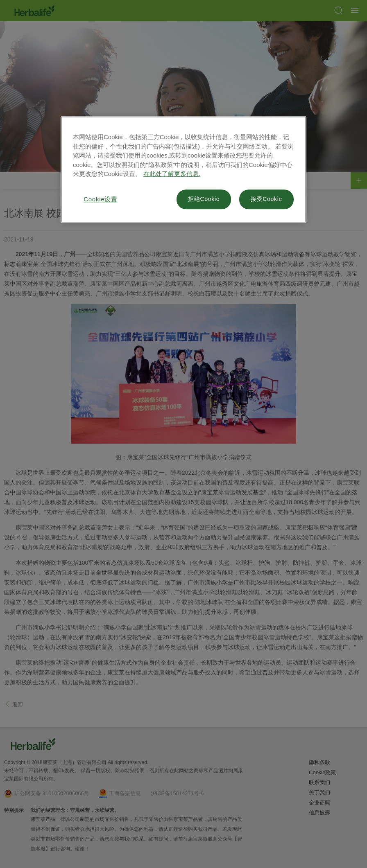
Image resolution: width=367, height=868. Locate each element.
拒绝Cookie (204, 199)
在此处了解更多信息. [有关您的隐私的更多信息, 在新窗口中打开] (172, 174)
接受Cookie (266, 199)
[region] (183, 169)
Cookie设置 (101, 199)
